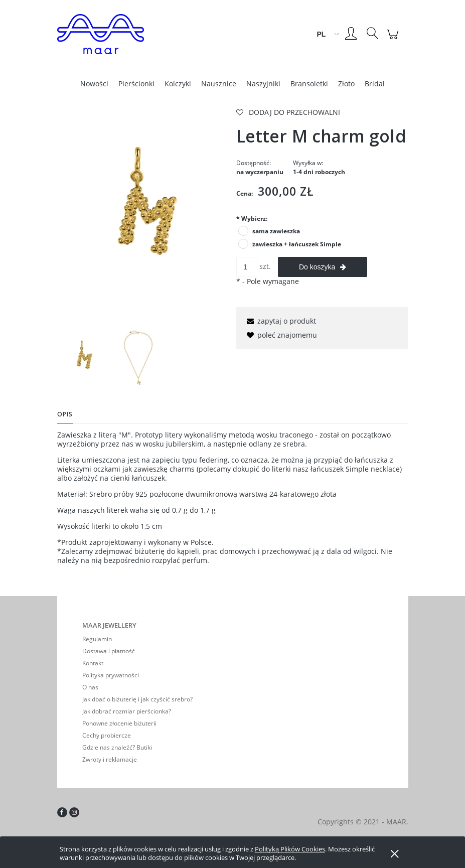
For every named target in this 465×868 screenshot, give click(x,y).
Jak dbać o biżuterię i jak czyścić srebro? (137, 699)
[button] (280, 321)
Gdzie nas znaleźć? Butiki (117, 747)
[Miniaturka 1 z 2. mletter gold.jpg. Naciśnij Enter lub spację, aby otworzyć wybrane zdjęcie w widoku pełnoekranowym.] (83, 358)
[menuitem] (94, 84)
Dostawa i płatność (109, 651)
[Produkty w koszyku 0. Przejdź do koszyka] (394, 39)
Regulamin (97, 639)
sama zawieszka (276, 231)
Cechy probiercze (107, 735)
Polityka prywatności (111, 675)
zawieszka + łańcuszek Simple (297, 244)
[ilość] (247, 267)
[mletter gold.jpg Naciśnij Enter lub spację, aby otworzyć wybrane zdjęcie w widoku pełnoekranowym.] (143, 215)
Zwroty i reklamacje (110, 759)
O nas (90, 687)
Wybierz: (252, 219)
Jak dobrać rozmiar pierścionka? (127, 711)
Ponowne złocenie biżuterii (119, 723)
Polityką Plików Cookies (290, 849)
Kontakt (93, 663)
